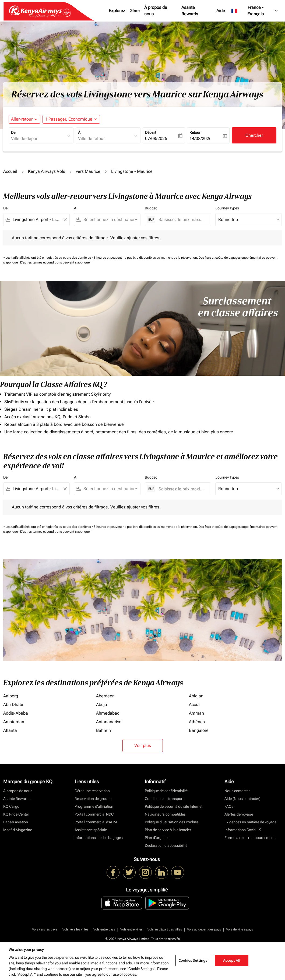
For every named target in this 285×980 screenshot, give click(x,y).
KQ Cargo (11, 806)
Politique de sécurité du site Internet (174, 806)
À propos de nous (156, 11)
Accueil (10, 171)
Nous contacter (237, 791)
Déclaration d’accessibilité (166, 845)
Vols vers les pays (45, 929)
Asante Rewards (190, 11)
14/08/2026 (200, 138)
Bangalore (199, 730)
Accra (194, 705)
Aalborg (11, 696)
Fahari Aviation (16, 822)
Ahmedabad (108, 713)
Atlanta (10, 730)
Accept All (232, 960)
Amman (196, 713)
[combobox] (38, 139)
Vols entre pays (104, 929)
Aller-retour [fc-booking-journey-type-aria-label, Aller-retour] (22, 119)
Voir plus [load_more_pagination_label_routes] (143, 745)
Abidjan (196, 696)
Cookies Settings (193, 960)
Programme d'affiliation (94, 806)
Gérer (135, 11)
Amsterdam (14, 722)
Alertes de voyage (239, 814)
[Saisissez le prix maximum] (182, 219)
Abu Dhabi (13, 705)
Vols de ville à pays (240, 929)
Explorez (117, 11)
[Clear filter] (65, 220)
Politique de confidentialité (166, 791)
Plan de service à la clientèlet (168, 830)
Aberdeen (105, 696)
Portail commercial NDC (94, 814)
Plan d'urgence (157, 838)
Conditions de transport (164, 799)
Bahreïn (103, 730)
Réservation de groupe (93, 799)
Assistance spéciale (91, 830)
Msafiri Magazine (18, 830)
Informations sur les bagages (99, 838)
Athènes (197, 722)
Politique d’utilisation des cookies (172, 822)
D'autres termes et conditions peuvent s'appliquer (55, 262)
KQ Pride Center (16, 814)
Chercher (254, 135)
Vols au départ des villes (165, 929)
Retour (195, 132)
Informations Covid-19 (243, 830)
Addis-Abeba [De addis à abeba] (16, 713)
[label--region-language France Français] (255, 11)
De (13, 132)
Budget (151, 208)
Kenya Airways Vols (47, 171)
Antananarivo (109, 722)
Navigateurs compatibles (165, 814)
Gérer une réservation (92, 791)
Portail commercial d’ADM (96, 822)
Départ (151, 132)
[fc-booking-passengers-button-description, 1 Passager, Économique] (69, 119)
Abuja (102, 705)
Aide (221, 11)
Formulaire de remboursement (249, 838)
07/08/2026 (156, 138)
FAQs (229, 806)
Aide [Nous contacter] (242, 799)
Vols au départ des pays (204, 929)
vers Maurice (88, 171)
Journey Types (227, 208)
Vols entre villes (131, 929)
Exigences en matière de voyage (250, 822)
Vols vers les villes (75, 929)
